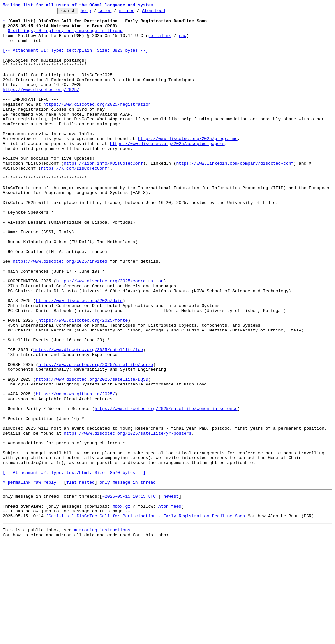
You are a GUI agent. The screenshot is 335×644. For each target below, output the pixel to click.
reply (50, 577)
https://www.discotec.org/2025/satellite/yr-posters (128, 518)
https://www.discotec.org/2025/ (41, 106)
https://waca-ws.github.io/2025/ (75, 471)
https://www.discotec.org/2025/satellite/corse (96, 436)
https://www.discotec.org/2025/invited (60, 312)
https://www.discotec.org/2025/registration (97, 124)
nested (87, 577)
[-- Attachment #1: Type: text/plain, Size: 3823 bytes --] (75, 59)
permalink (160, 41)
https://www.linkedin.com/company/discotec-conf (235, 194)
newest (171, 592)
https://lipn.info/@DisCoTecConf (103, 194)
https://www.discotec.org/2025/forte (83, 383)
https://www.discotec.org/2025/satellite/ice (88, 418)
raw (182, 41)
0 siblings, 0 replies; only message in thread (65, 35)
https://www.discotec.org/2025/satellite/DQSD (92, 454)
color (115, 12)
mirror (137, 12)
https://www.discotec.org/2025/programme (187, 165)
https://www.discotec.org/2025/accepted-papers (167, 171)
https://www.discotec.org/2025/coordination (110, 336)
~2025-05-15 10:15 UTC (129, 592)
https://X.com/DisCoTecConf (74, 200)
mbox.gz (121, 604)
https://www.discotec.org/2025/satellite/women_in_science (166, 489)
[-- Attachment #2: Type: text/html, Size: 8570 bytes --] (74, 565)
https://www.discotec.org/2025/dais (79, 359)
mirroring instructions (102, 631)
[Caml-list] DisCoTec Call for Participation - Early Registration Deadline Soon (146, 616)
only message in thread (128, 577)
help (96, 12)
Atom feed (164, 12)
